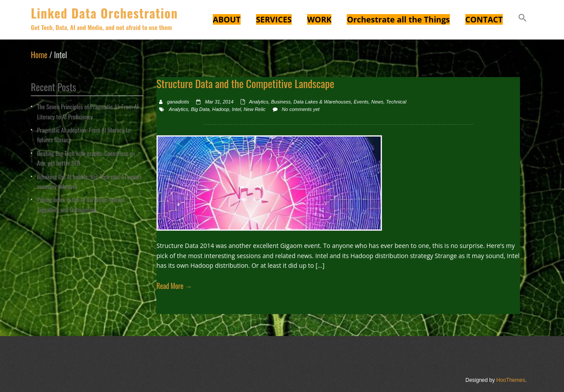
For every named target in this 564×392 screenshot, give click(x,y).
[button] (523, 19)
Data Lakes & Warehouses (322, 102)
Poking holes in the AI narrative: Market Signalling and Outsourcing (81, 204)
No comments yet (301, 109)
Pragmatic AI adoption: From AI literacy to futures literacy (83, 135)
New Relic (255, 109)
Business (281, 102)
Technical (396, 102)
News (377, 102)
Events (361, 102)
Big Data (200, 109)
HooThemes (510, 380)
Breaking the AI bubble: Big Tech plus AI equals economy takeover (89, 181)
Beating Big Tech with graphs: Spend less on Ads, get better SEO (86, 158)
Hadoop (221, 109)
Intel (236, 109)
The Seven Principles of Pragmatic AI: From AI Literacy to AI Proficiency (88, 111)
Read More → (174, 286)
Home (39, 55)
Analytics (259, 102)
